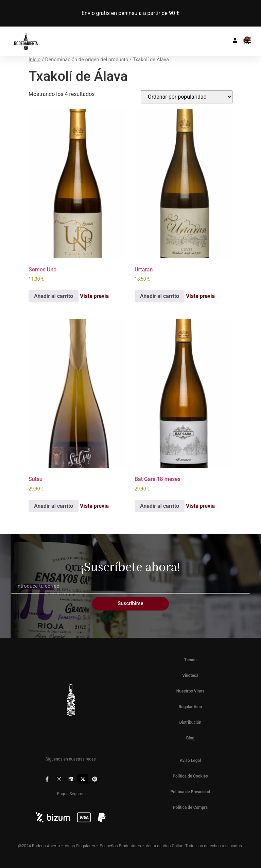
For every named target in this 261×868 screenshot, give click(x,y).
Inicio (34, 60)
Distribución (190, 722)
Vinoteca (190, 675)
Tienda (190, 660)
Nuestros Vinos (190, 691)
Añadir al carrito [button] (54, 296)
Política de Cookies (190, 776)
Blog (190, 738)
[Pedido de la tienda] (187, 97)
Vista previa (94, 296)
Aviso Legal (190, 761)
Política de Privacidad (190, 792)
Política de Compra (190, 807)
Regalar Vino (190, 707)
